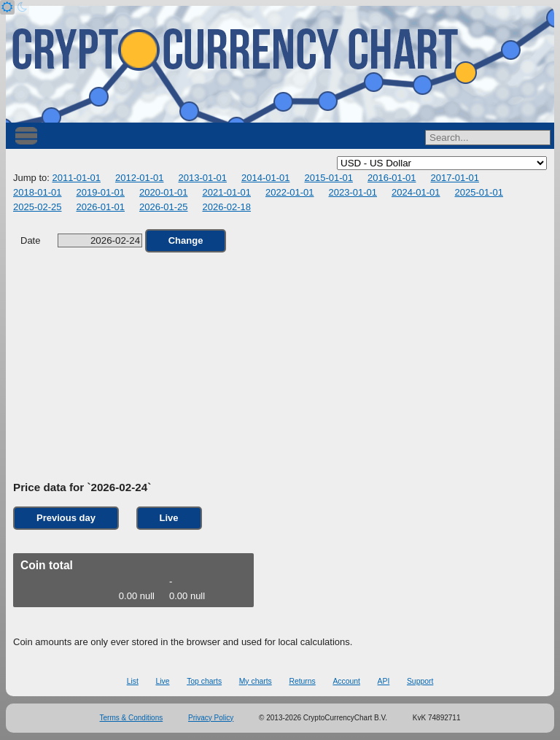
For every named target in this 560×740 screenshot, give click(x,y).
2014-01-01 (266, 178)
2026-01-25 (164, 207)
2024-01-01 (416, 192)
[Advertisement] (280, 367)
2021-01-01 (227, 192)
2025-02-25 (38, 207)
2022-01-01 (290, 192)
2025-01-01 (479, 192)
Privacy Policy (211, 718)
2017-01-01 (455, 178)
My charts (256, 681)
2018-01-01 (38, 192)
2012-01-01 (140, 178)
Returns (302, 681)
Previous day (66, 518)
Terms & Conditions (132, 718)
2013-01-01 (202, 178)
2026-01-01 (101, 207)
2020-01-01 (164, 192)
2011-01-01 (76, 178)
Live (169, 518)
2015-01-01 (328, 178)
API (384, 681)
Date (81, 240)
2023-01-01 (353, 192)
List (133, 681)
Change (186, 240)
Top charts (204, 681)
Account (346, 681)
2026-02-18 (227, 207)
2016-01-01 (392, 178)
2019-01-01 (101, 192)
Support (420, 681)
